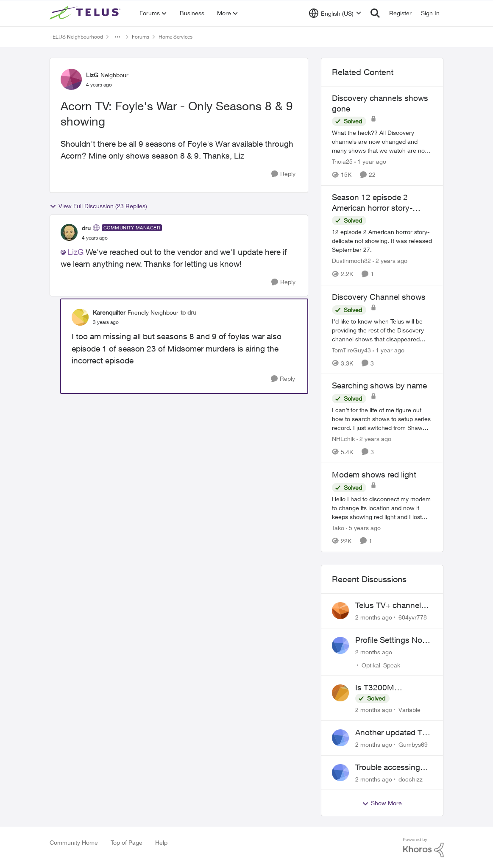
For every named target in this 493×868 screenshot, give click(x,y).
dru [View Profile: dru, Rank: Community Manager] (86, 228)
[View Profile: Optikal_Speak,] (340, 645)
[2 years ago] (390, 261)
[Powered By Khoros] (423, 848)
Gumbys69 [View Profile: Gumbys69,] (413, 744)
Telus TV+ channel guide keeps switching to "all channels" (388, 606)
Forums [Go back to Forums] (141, 37)
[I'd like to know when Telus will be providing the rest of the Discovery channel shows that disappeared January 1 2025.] (382, 330)
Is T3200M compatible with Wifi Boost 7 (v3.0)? (391, 688)
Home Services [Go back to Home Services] (175, 37)
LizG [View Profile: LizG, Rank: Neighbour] (92, 75)
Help (161, 842)
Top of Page (127, 842)
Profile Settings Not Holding (390, 640)
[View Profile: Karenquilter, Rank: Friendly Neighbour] (80, 317)
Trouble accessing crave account (388, 768)
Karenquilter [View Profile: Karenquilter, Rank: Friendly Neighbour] (109, 312)
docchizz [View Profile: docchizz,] (411, 779)
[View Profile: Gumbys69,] (340, 738)
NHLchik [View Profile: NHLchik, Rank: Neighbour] (343, 439)
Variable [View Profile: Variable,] (409, 710)
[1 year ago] (370, 161)
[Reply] (283, 174)
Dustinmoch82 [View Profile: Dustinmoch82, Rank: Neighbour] (351, 261)
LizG (75, 252)
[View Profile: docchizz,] (340, 773)
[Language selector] (335, 13)
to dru (188, 312)
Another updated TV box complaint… (391, 733)
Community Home (74, 842)
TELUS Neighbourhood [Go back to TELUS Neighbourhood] (76, 37)
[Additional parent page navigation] (117, 37)
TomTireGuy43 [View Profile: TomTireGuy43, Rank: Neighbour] (351, 350)
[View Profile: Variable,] (340, 693)
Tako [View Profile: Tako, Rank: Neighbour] (338, 528)
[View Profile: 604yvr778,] (340, 611)
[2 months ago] (374, 617)
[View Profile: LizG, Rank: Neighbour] (71, 79)
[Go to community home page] (86, 13)
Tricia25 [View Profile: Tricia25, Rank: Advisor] (342, 161)
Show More (382, 803)
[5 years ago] (363, 528)
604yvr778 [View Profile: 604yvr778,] (413, 617)
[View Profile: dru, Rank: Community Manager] (69, 232)
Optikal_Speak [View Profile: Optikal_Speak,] (381, 665)
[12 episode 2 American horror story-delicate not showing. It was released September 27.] (382, 241)
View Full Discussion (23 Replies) (98, 206)
